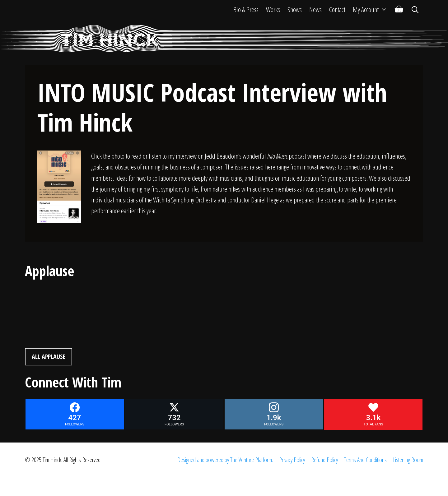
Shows (295, 9)
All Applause (49, 357)
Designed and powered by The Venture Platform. (225, 460)
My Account (372, 9)
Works (273, 9)
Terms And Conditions (365, 460)
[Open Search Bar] (415, 9)
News (315, 9)
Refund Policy (324, 460)
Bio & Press (246, 9)
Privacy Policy (292, 460)
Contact (337, 9)
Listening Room (408, 460)
